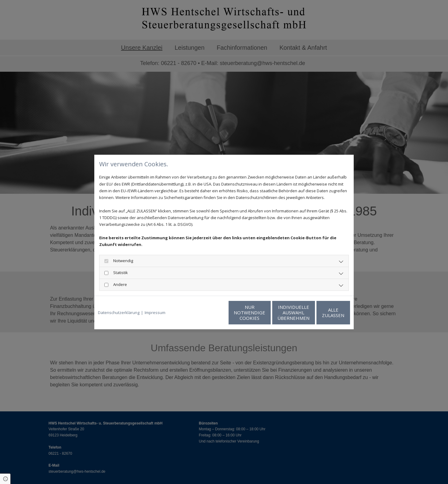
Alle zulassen (322, 312)
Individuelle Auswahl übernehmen (264, 312)
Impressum (155, 312)
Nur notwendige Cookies (206, 312)
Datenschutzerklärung (119, 312)
